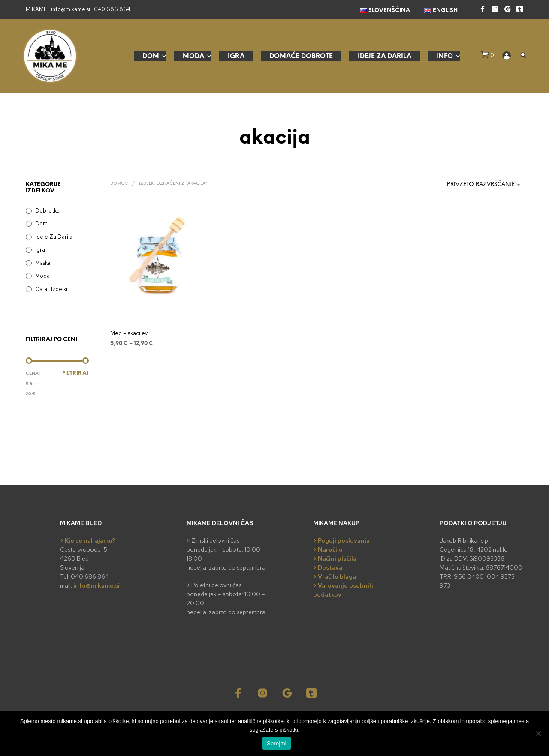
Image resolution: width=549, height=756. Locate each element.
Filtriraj (75, 373)
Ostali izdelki (51, 289)
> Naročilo (328, 549)
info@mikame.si (97, 585)
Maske (43, 263)
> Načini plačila (335, 558)
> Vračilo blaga (335, 576)
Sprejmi (277, 743)
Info (445, 57)
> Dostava (328, 567)
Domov (119, 184)
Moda (193, 57)
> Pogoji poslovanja (341, 540)
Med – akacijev (129, 333)
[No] (538, 733)
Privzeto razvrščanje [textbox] (481, 184)
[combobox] (470, 185)
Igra (236, 57)
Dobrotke (47, 211)
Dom (151, 57)
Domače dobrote (301, 57)
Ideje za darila (385, 57)
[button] (487, 55)
